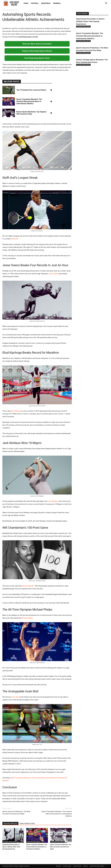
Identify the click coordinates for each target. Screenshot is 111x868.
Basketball (46, 3)
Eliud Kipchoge (16, 411)
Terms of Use (77, 866)
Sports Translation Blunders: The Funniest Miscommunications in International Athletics (57, 814)
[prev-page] (4, 853)
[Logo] (12, 3)
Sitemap (58, 866)
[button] (106, 3)
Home (26, 3)
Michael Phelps (27, 618)
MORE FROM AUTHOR (27, 824)
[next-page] (7, 853)
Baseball (57, 3)
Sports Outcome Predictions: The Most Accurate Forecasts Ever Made (16, 813)
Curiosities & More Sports (10, 842)
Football (35, 3)
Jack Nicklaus (53, 501)
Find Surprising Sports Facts (37, 58)
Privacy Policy (67, 866)
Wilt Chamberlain (28, 586)
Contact (85, 866)
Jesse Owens (53, 274)
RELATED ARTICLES (10, 824)
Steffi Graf (15, 239)
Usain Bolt (15, 697)
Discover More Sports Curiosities (37, 44)
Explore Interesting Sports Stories (37, 51)
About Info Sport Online (97, 866)
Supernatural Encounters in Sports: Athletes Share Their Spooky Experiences (11, 847)
